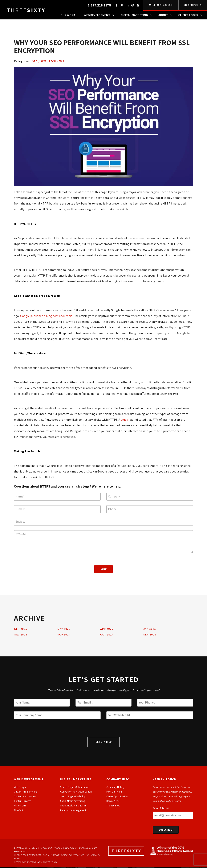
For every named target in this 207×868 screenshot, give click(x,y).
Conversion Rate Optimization (76, 793)
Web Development (100, 16)
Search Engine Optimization (75, 788)
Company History (115, 788)
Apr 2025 (107, 630)
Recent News (113, 802)
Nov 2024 (64, 636)
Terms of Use (81, 856)
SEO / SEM (40, 62)
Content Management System (32, 849)
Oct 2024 (107, 636)
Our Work (68, 16)
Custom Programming (26, 793)
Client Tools (191, 16)
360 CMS (18, 811)
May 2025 (64, 630)
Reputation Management (73, 811)
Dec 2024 (21, 636)
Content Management (25, 797)
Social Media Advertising (73, 802)
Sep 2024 (150, 636)
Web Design (20, 788)
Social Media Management (74, 807)
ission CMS (20, 807)
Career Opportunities (117, 797)
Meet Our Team (114, 793)
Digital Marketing (137, 16)
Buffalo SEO (86, 849)
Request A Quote (161, 6)
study (125, 421)
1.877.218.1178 (99, 6)
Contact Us (193, 6)
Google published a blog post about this (46, 317)
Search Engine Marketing (73, 797)
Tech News (56, 62)
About (166, 16)
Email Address (161, 809)
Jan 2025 (150, 630)
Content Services (22, 802)
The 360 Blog (113, 807)
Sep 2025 (21, 630)
